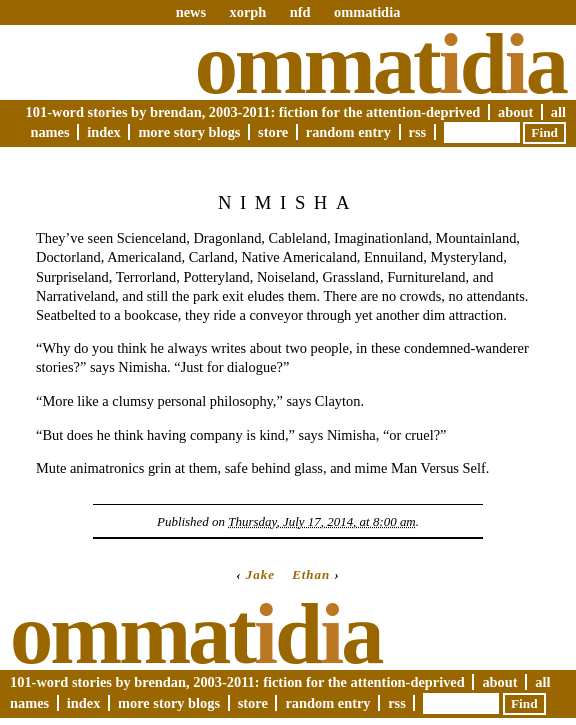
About (515, 112)
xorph (247, 12)
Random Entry (348, 132)
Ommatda (380, 64)
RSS (418, 132)
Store (273, 132)
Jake (260, 574)
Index (104, 132)
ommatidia (367, 12)
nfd (300, 12)
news (191, 12)
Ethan (311, 574)
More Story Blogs (189, 132)
